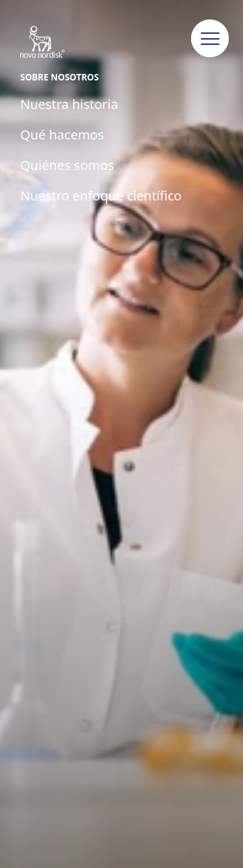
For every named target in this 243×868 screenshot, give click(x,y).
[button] (210, 39)
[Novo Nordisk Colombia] (55, 43)
